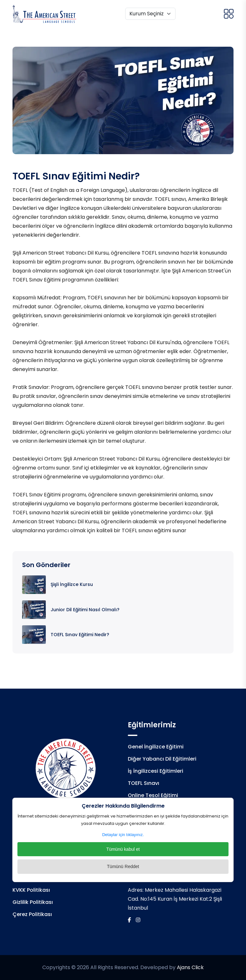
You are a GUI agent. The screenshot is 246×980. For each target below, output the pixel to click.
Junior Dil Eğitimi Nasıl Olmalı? (85, 610)
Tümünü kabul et (123, 849)
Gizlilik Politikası (33, 902)
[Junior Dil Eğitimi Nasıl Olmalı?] (34, 609)
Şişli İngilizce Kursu (72, 584)
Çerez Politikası (32, 914)
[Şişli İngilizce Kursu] (34, 584)
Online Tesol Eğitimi (153, 795)
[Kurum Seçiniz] (150, 14)
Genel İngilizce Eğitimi (156, 747)
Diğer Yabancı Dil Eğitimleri (162, 759)
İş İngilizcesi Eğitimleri (156, 771)
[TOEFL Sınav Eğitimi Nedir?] (34, 634)
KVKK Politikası (31, 890)
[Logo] (45, 14)
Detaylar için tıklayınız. (123, 835)
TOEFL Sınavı (143, 783)
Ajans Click (190, 967)
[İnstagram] (138, 920)
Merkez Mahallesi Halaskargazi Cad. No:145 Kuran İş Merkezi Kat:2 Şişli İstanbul (175, 899)
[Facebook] (129, 920)
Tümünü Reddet (123, 866)
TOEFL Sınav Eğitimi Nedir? (80, 635)
